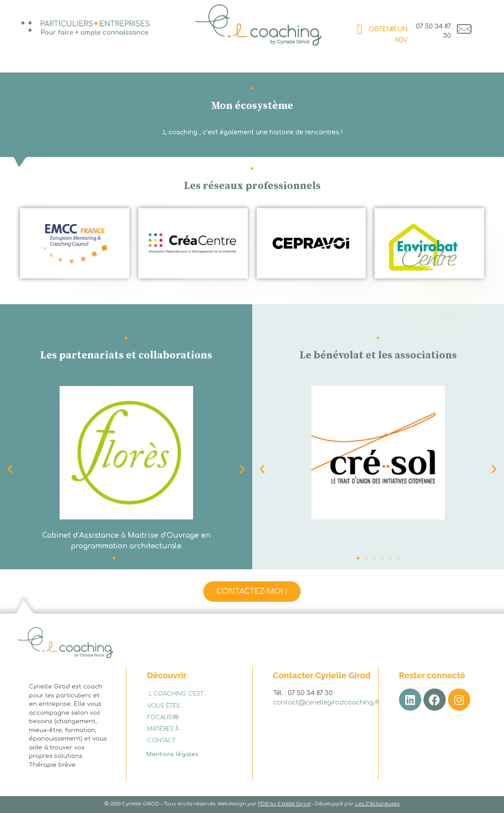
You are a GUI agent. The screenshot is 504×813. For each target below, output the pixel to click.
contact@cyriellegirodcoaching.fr (327, 702)
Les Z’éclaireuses (377, 804)
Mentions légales (172, 754)
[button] (242, 469)
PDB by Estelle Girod (284, 804)
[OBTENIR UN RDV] (360, 30)
